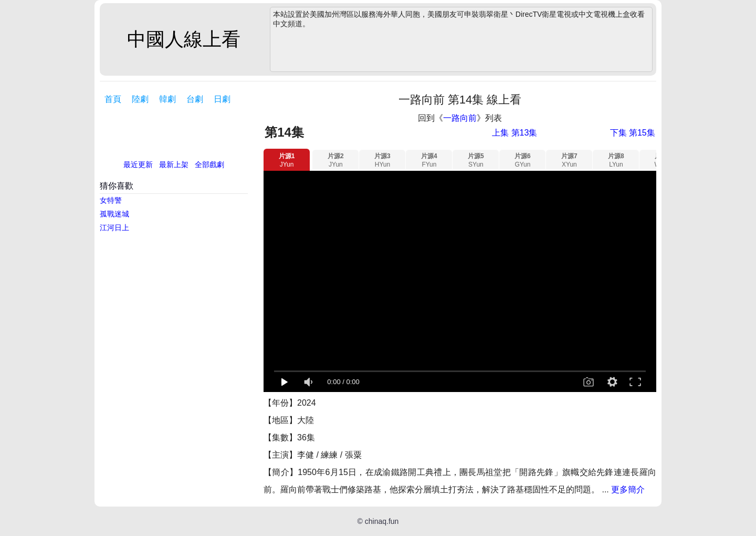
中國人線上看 (184, 39)
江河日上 (114, 228)
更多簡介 (628, 489)
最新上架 (174, 164)
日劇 (222, 99)
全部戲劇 (209, 164)
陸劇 (140, 99)
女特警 (111, 200)
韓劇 (167, 99)
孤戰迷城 (114, 214)
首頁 (113, 99)
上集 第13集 (514, 133)
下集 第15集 (633, 133)
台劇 (195, 99)
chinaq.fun (382, 521)
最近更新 (138, 164)
